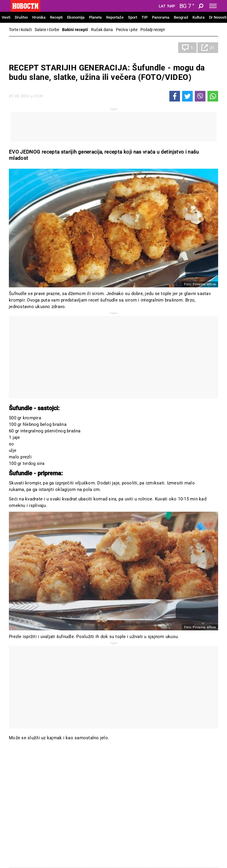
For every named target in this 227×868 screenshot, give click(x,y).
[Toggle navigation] (213, 6)
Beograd (181, 17)
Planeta (95, 17)
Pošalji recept (153, 30)
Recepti (56, 17)
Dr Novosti (218, 17)
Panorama (161, 17)
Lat (162, 6)
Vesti (6, 17)
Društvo (21, 17)
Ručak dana (102, 30)
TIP (145, 17)
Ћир (171, 6)
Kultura (198, 17)
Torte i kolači (20, 30)
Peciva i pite (127, 30)
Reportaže (115, 17)
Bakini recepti (75, 30)
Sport (133, 17)
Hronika (39, 17)
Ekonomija (76, 17)
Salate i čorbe (47, 30)
